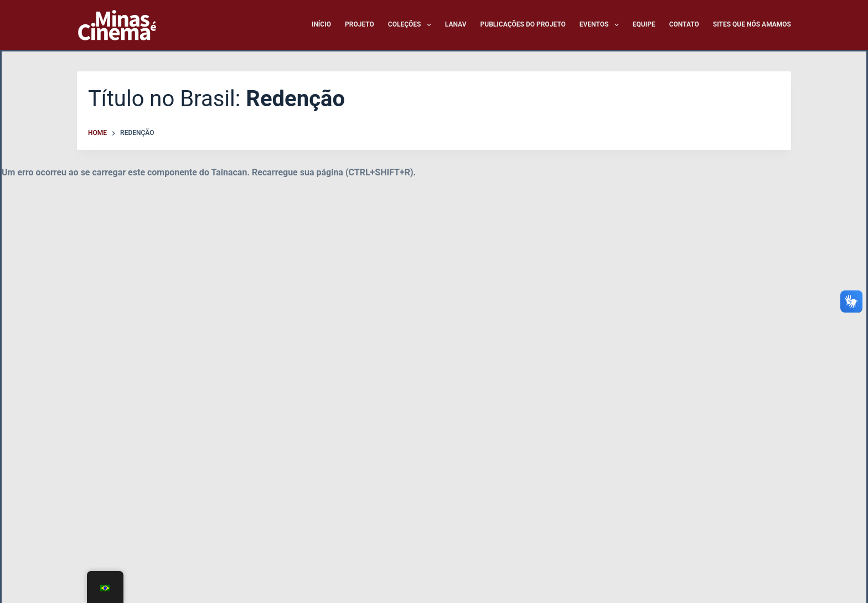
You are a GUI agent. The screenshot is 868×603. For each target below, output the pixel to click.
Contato (684, 24)
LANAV (456, 24)
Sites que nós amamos (752, 24)
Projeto (360, 24)
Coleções (412, 25)
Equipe (644, 24)
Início (321, 24)
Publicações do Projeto (523, 24)
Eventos (601, 25)
